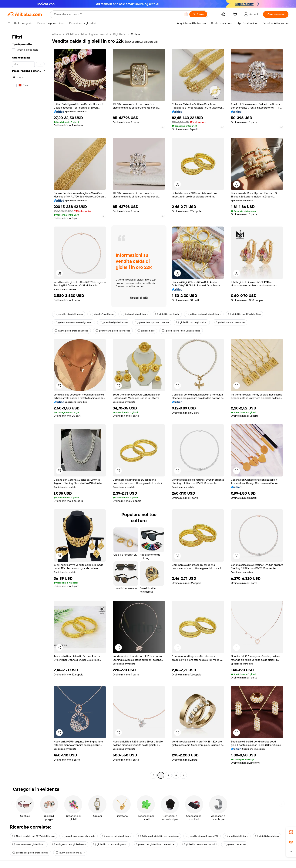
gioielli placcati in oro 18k (230, 322)
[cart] (236, 15)
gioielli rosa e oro (235, 844)
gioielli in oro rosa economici (199, 844)
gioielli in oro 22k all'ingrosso (110, 844)
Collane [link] (135, 34)
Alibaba (56, 34)
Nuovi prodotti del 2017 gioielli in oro (33, 836)
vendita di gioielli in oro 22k (202, 836)
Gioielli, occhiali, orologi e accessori (87, 34)
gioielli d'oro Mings (267, 836)
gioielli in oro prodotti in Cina (152, 322)
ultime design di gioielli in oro (204, 314)
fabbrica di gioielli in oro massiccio (158, 836)
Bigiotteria (119, 34)
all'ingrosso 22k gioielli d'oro (69, 844)
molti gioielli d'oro (237, 836)
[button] (186, 14)
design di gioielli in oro (134, 314)
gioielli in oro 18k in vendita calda (181, 331)
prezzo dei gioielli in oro (117, 836)
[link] (291, 832)
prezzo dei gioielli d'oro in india (30, 853)
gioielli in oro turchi (167, 314)
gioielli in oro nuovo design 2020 (74, 322)
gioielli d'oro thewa (102, 314)
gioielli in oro (146, 331)
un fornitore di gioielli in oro (29, 844)
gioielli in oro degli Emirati (192, 322)
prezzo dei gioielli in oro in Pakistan (155, 844)
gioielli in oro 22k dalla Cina (244, 314)
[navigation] (29, 405)
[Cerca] (198, 14)
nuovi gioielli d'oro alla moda (71, 331)
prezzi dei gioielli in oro (114, 322)
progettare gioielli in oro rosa (113, 331)
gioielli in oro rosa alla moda (78, 836)
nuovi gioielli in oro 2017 (70, 853)
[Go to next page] (183, 775)
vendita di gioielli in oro (69, 314)
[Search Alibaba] (117, 14)
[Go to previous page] (153, 775)
